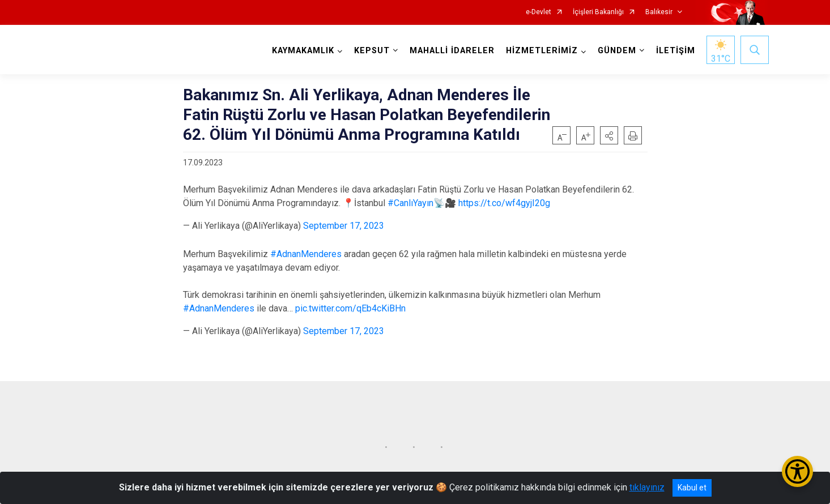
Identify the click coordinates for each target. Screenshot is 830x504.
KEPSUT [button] (371, 51)
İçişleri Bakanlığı (598, 12)
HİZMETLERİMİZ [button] (541, 51)
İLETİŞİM (674, 51)
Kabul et (692, 488)
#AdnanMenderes (306, 254)
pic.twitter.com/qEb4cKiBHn (350, 308)
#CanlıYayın (410, 203)
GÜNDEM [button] (616, 51)
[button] (609, 135)
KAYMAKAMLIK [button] (302, 51)
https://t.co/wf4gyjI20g (504, 203)
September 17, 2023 (344, 226)
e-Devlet (539, 12)
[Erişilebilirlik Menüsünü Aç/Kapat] (797, 471)
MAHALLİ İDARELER (451, 51)
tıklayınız (647, 487)
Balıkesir (659, 12)
